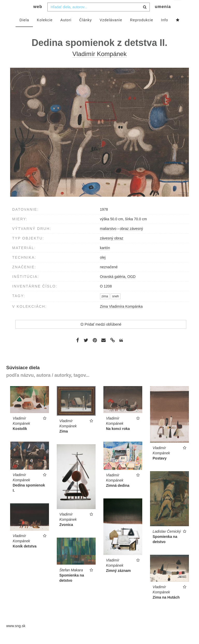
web (38, 17)
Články (86, 30)
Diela (24, 30)
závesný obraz (112, 249)
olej (103, 268)
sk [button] (178, 8)
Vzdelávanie (111, 30)
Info (164, 30)
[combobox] (99, 17)
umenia (163, 17)
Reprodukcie (142, 30)
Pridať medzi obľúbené (101, 335)
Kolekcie (45, 30)
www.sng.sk (16, 636)
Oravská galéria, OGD (118, 287)
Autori (66, 30)
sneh (116, 307)
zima (105, 307)
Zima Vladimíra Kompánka (121, 317)
